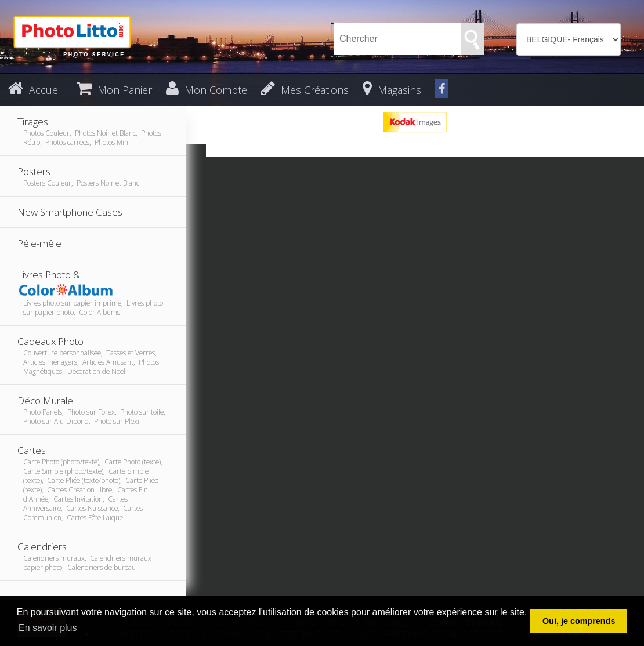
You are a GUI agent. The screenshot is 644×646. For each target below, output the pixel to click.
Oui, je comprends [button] (579, 621)
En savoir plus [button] (48, 628)
